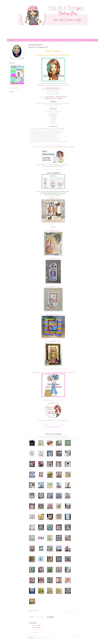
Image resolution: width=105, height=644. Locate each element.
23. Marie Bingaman (50, 489)
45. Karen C (68, 531)
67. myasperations (41, 584)
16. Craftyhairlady (32, 479)
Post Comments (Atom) (40, 638)
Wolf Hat (57, 198)
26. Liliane (32, 500)
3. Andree (50, 447)
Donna (53, 226)
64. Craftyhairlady (59, 574)
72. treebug (41, 595)
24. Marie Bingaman (59, 489)
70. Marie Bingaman (68, 584)
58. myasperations (50, 563)
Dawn (48, 314)
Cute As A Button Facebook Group (53, 145)
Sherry (48, 341)
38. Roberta (50, 521)
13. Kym (50, 468)
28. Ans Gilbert (50, 500)
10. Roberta (68, 457)
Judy (48, 198)
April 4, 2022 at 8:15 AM (37, 629)
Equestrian (58, 231)
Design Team (17, 40)
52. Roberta (41, 553)
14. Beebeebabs (59, 468)
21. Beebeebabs (32, 489)
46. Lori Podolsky (32, 542)
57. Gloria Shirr (41, 563)
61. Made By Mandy (32, 574)
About (80, 40)
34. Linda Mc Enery (59, 510)
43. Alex (50, 531)
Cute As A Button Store (47, 372)
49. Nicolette (59, 542)
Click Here (62, 89)
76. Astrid (32, 605)
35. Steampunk (68, 510)
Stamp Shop (57, 40)
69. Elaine (59, 584)
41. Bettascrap (32, 531)
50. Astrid (68, 542)
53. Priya (50, 553)
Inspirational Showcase (59, 400)
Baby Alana (57, 287)
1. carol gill (32, 447)
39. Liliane (59, 521)
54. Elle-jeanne (59, 553)
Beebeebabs (35, 626)
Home (10, 40)
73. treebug (50, 595)
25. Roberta (68, 489)
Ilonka (48, 259)
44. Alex (59, 531)
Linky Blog (74, 612)
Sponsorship (40, 40)
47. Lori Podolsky (41, 542)
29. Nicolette (59, 500)
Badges (74, 40)
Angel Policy (66, 40)
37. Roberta (41, 521)
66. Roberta (32, 584)
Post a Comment (34, 632)
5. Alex (68, 447)
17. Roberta (41, 479)
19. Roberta (59, 479)
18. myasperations (50, 479)
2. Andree (41, 447)
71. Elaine (32, 595)
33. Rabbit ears (50, 510)
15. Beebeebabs (68, 468)
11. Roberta (32, 468)
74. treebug (59, 595)
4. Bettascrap (59, 447)
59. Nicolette (59, 563)
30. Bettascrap (67, 500)
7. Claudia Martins (41, 457)
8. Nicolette (50, 457)
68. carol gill (50, 584)
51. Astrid (32, 553)
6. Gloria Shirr (32, 457)
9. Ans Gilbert (59, 457)
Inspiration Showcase (29, 40)
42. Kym (41, 531)
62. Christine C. (41, 574)
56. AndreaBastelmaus (32, 563)
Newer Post (31, 635)
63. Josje (50, 574)
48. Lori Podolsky (50, 542)
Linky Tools (69, 612)
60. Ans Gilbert (67, 563)
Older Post (75, 635)
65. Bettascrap (67, 574)
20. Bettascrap (67, 479)
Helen (48, 287)
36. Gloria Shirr (32, 521)
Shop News (48, 40)
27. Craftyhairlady (41, 500)
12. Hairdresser (41, 468)
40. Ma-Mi (68, 521)
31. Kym (32, 510)
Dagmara (48, 231)
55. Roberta (68, 553)
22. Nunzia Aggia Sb (41, 489)
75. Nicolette (68, 595)
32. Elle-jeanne (41, 510)
